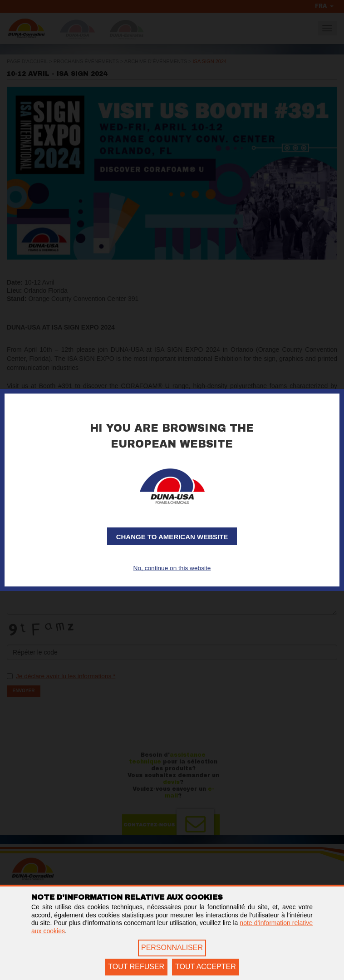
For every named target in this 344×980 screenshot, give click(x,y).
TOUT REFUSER (136, 967)
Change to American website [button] (172, 537)
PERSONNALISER (172, 948)
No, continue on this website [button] (172, 568)
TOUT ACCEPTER (206, 967)
